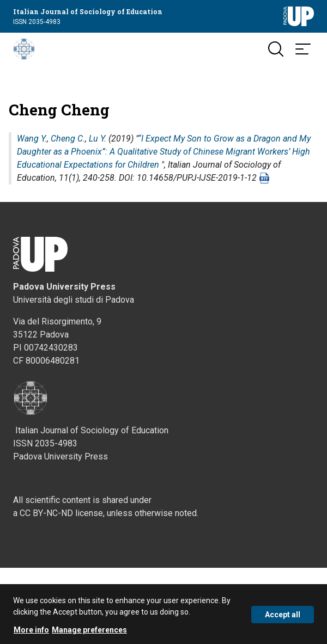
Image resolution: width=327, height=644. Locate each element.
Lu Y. (98, 139)
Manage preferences (89, 633)
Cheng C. (68, 139)
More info (31, 633)
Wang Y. (32, 139)
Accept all (283, 617)
